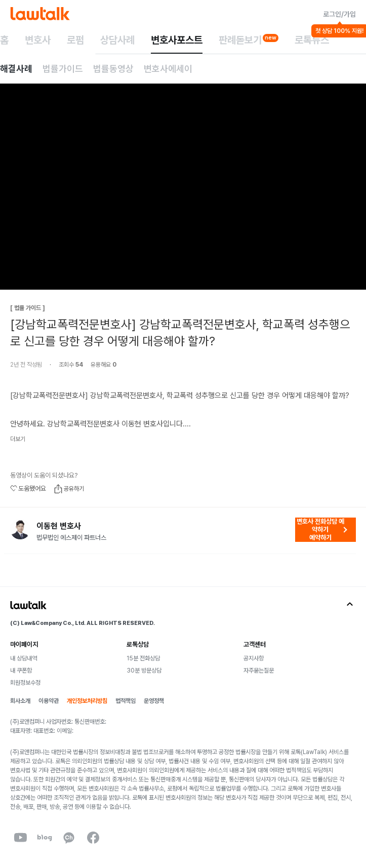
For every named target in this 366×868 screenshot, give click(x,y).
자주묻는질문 (259, 670)
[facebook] (93, 838)
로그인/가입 (339, 14)
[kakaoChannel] (69, 838)
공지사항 (254, 658)
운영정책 (154, 701)
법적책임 (126, 701)
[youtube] (20, 838)
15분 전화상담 (143, 658)
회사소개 (20, 701)
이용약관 (49, 701)
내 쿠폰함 (21, 670)
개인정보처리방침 (87, 701)
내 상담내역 (24, 658)
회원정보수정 (25, 683)
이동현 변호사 (59, 526)
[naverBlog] (45, 838)
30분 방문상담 (144, 670)
